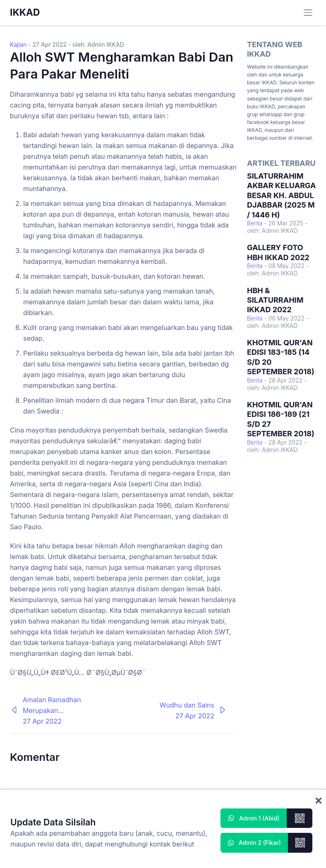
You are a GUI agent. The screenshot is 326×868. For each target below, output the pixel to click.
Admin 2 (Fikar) (254, 843)
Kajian (18, 44)
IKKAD (25, 12)
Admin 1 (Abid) (254, 818)
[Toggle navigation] (308, 13)
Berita (255, 223)
